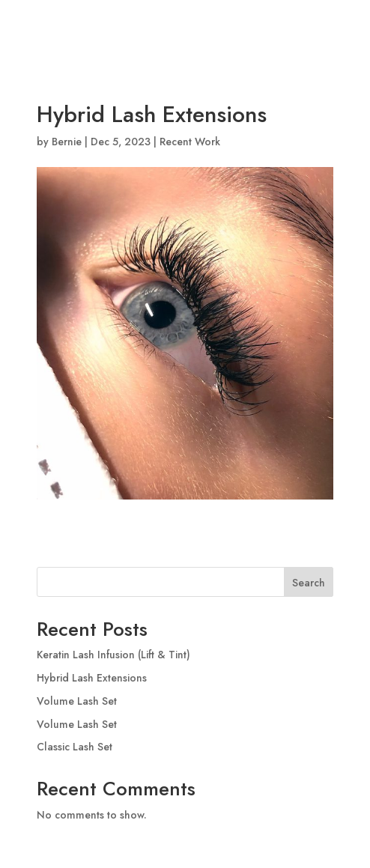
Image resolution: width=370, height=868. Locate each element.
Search (309, 583)
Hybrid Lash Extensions (92, 678)
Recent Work (190, 142)
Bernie (67, 142)
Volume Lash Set (77, 701)
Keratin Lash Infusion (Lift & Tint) (113, 655)
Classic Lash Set (75, 747)
